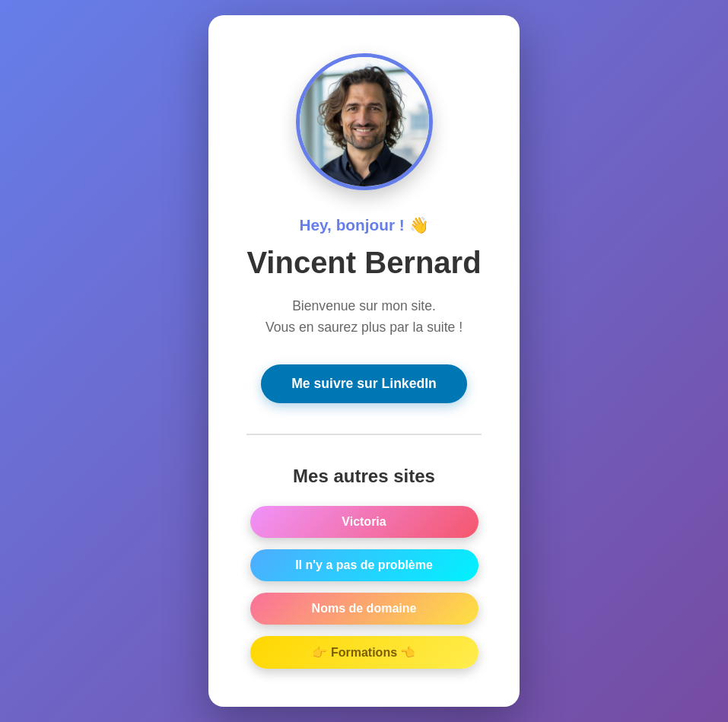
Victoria (364, 523)
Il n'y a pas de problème (364, 566)
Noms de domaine (364, 610)
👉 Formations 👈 (364, 654)
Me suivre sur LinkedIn (364, 385)
